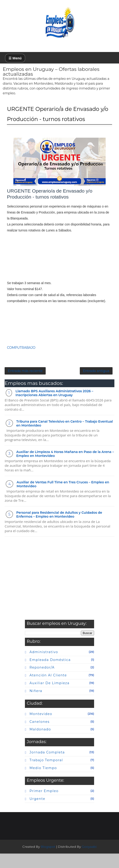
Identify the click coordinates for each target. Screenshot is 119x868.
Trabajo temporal (46, 775)
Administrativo (44, 666)
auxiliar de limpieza (49, 698)
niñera (36, 705)
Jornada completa (47, 767)
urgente (37, 813)
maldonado (40, 744)
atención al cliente (48, 690)
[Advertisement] (59, 268)
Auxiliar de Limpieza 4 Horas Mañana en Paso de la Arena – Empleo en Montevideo (65, 468)
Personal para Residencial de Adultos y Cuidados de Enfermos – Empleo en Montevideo (59, 529)
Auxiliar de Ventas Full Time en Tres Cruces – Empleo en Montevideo (63, 499)
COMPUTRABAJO (21, 356)
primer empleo (44, 805)
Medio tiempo (43, 782)
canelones (40, 736)
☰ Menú (15, 58)
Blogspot (48, 861)
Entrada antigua (96, 384)
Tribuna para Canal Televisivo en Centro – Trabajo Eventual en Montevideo (65, 438)
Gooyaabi (89, 861)
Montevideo (41, 728)
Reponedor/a (42, 682)
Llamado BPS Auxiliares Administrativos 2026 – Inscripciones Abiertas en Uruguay (54, 408)
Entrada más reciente (25, 384)
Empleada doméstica (50, 674)
